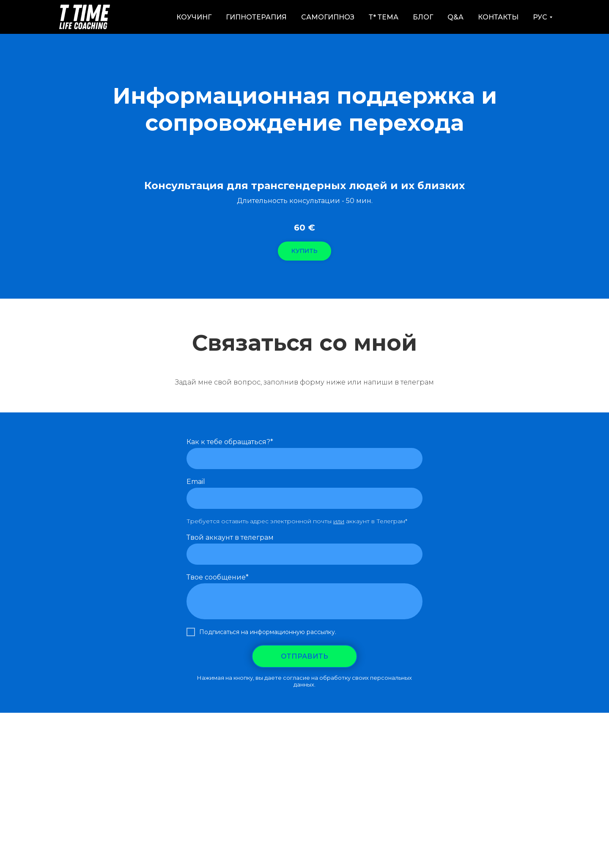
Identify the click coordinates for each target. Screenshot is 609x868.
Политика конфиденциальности (442, 749)
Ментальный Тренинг (302, 749)
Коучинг (194, 17)
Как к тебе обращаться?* (230, 442)
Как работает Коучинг (221, 749)
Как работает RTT (145, 749)
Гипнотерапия (256, 17)
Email (196, 482)
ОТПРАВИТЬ (304, 656)
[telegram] (324, 404)
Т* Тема (384, 17)
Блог (423, 17)
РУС (540, 17)
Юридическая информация (305, 756)
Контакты (498, 17)
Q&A (455, 17)
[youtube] (304, 404)
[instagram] (285, 404)
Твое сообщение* (218, 577)
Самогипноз (328, 17)
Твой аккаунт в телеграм (230, 537)
